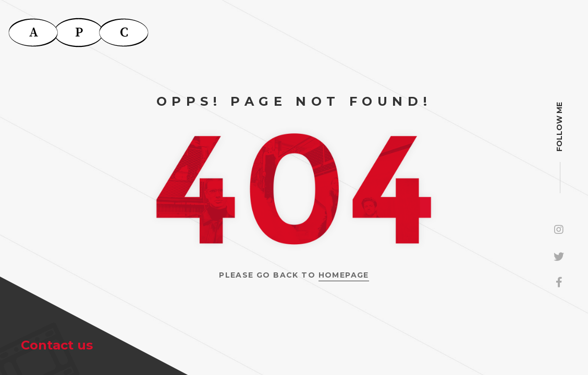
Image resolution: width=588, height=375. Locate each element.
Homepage (344, 275)
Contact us (57, 345)
